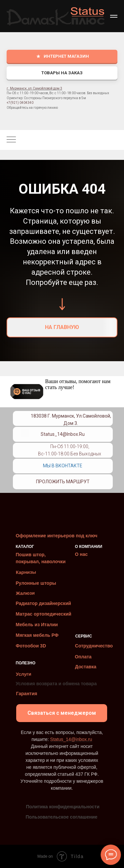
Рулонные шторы (36, 583)
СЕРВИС (84, 636)
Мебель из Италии (37, 625)
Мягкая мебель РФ (37, 635)
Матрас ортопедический (44, 614)
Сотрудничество (94, 646)
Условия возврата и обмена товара (56, 684)
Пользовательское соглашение (62, 817)
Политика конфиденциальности (63, 807)
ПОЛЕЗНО (26, 663)
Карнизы (26, 572)
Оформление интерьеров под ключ (57, 536)
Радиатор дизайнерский (43, 603)
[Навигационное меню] (114, 16)
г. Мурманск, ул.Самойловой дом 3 (34, 88)
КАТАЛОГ (25, 547)
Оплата (83, 657)
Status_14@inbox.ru (63, 434)
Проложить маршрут (63, 482)
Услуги (23, 674)
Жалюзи (25, 593)
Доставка (86, 667)
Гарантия (27, 694)
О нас (82, 554)
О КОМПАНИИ (89, 547)
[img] (25, 449)
